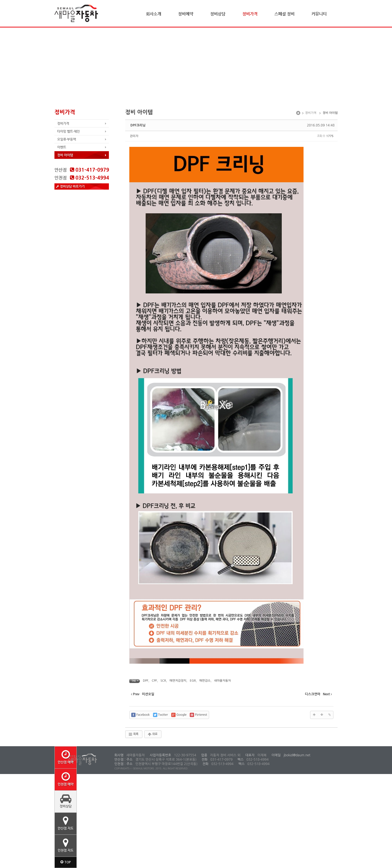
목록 (133, 734)
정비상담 (218, 14)
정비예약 (186, 14)
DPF (146, 681)
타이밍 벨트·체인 (68, 131)
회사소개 (154, 14)
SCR (163, 681)
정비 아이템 (65, 155)
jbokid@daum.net (296, 755)
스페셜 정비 (284, 14)
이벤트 (62, 147)
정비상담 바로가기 (70, 186)
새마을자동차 (222, 681)
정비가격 (250, 14)
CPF (154, 681)
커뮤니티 (319, 14)
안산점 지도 (66, 823)
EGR (193, 681)
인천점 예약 (66, 779)
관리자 (134, 136)
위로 (152, 734)
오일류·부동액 (67, 139)
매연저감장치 (178, 681)
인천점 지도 (66, 845)
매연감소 (205, 681)
